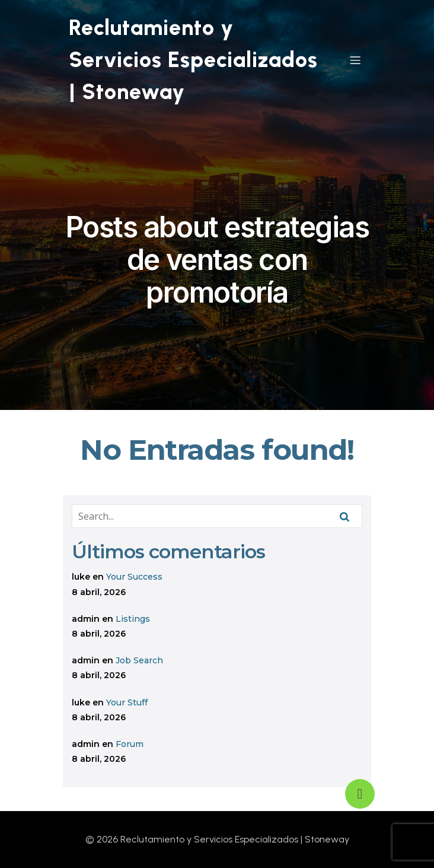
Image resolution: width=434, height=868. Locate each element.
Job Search (139, 660)
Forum (130, 744)
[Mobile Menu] (355, 60)
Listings (133, 619)
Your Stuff (127, 702)
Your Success (134, 577)
